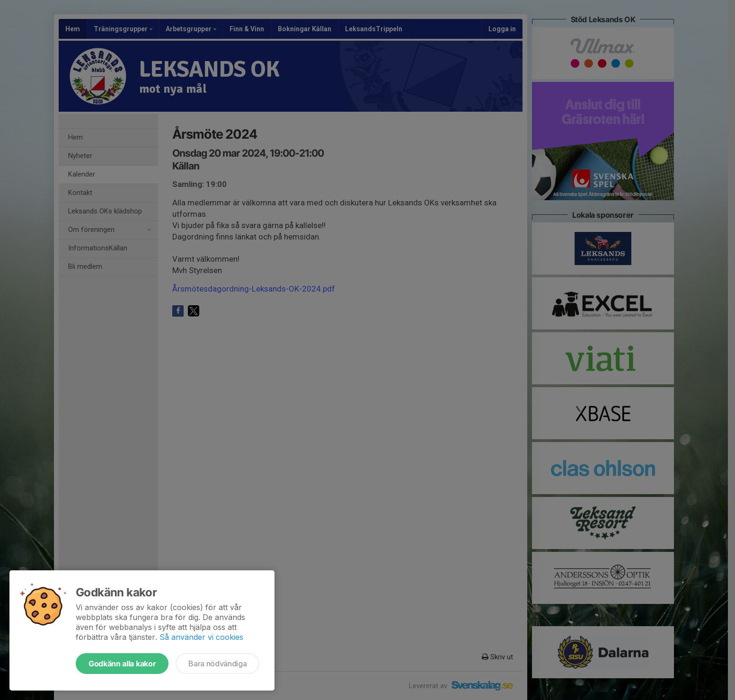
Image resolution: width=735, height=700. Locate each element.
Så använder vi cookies (201, 637)
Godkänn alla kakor (122, 664)
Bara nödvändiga (217, 664)
